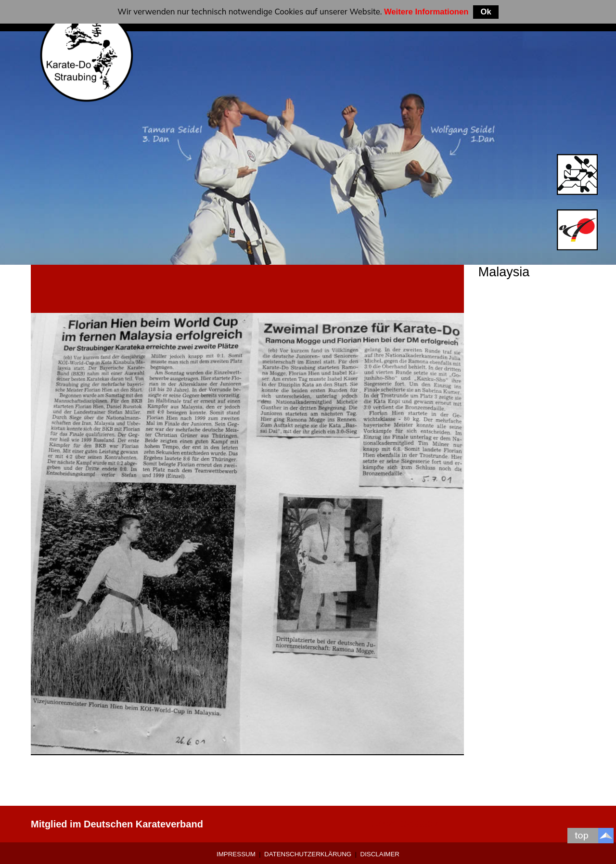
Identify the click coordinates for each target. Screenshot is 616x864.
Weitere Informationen (426, 12)
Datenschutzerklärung (308, 854)
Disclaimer (380, 854)
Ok (486, 12)
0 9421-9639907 (403, 824)
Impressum (236, 854)
